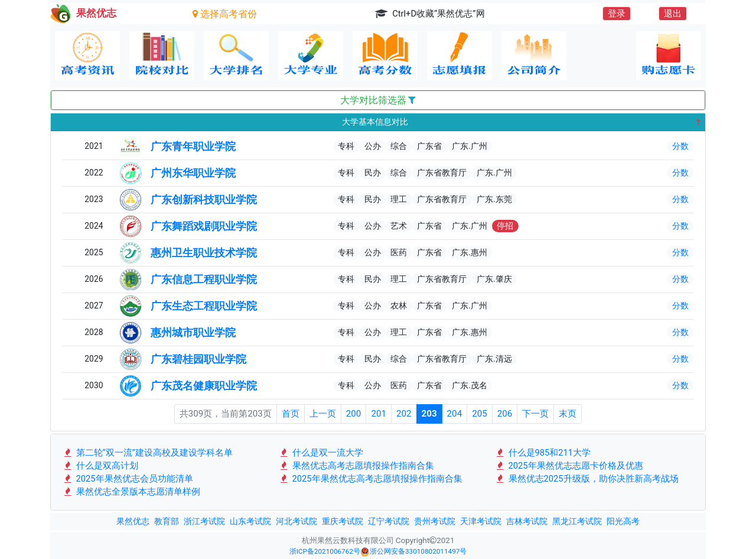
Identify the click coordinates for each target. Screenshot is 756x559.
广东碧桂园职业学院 (198, 359)
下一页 (535, 414)
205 (480, 414)
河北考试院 (296, 521)
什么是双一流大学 (321, 453)
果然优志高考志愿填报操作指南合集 (356, 466)
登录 (617, 14)
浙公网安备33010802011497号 (413, 552)
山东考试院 (250, 521)
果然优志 (133, 521)
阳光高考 (623, 521)
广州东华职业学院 (193, 173)
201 (379, 414)
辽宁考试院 (389, 521)
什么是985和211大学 (543, 453)
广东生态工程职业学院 (204, 306)
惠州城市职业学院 (193, 333)
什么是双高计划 (100, 466)
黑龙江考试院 (577, 521)
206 (505, 414)
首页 (291, 414)
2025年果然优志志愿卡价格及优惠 (569, 466)
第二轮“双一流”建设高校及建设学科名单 (148, 453)
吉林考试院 (527, 521)
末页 (568, 414)
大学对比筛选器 (378, 100)
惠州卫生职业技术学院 (204, 253)
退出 (673, 14)
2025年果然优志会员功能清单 (128, 479)
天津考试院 (481, 521)
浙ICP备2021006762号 (325, 551)
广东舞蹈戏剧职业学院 (204, 226)
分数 (680, 146)
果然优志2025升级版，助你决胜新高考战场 (587, 479)
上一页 (323, 414)
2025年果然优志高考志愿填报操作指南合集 (371, 479)
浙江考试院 (204, 521)
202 (404, 414)
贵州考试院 (435, 521)
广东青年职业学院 (193, 147)
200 (354, 414)
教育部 (167, 521)
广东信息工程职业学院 (204, 279)
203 (429, 414)
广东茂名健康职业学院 (204, 386)
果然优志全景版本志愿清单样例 (131, 492)
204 (455, 414)
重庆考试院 (343, 521)
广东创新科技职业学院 (204, 200)
